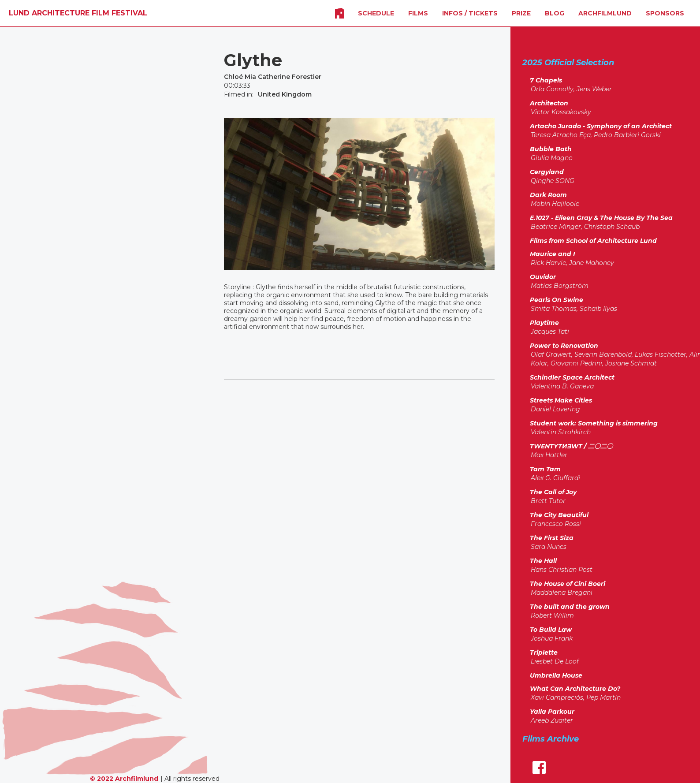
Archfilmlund (605, 13)
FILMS (418, 13)
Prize (521, 13)
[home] (78, 13)
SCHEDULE (376, 13)
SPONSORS (665, 13)
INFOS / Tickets (470, 13)
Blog (555, 13)
